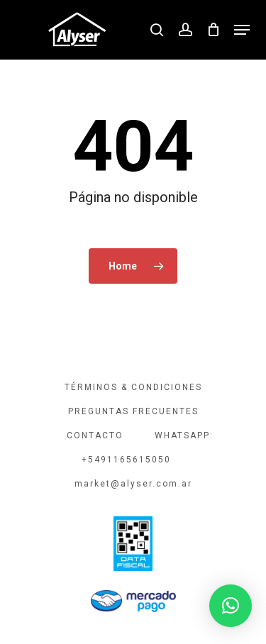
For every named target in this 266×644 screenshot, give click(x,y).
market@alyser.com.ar (133, 484)
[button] (242, 30)
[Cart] (213, 30)
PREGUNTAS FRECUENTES (133, 411)
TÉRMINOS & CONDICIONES (133, 387)
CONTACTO (95, 435)
